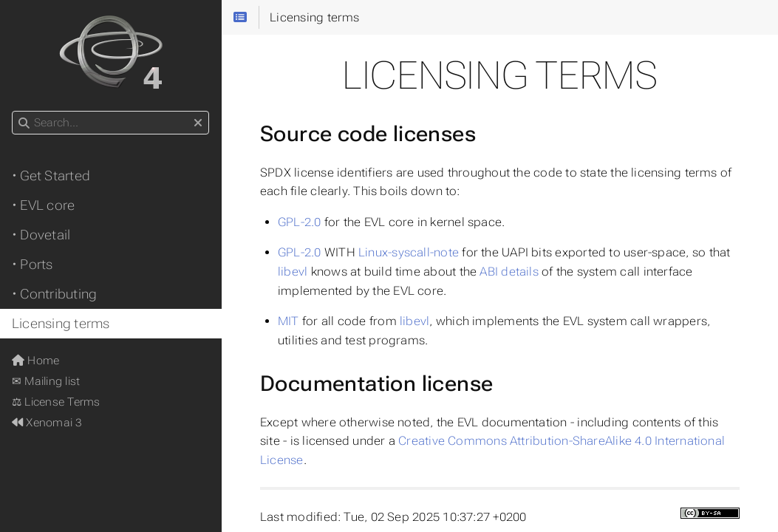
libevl (293, 272)
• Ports (33, 265)
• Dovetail (41, 235)
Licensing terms (61, 324)
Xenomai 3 (47, 423)
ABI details (509, 272)
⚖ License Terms (56, 402)
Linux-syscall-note (409, 252)
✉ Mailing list (46, 381)
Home (35, 361)
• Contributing (54, 294)
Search (13, 111)
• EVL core (43, 205)
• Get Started (51, 176)
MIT (289, 321)
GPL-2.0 (300, 222)
